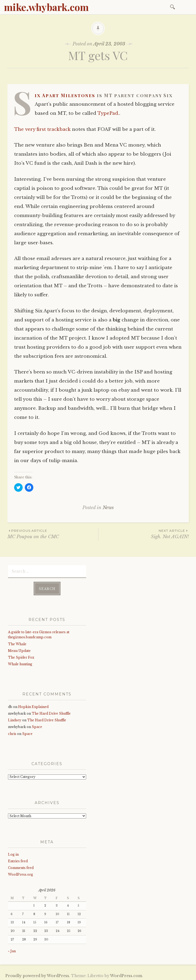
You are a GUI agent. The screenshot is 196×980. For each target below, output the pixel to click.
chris (12, 732)
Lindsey (15, 719)
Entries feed (18, 859)
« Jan (12, 949)
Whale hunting (20, 662)
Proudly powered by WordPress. (38, 974)
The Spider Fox (21, 656)
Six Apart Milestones (65, 95)
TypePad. (108, 113)
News (108, 508)
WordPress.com (126, 974)
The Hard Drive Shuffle (51, 712)
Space (37, 725)
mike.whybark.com (46, 7)
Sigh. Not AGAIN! (144, 534)
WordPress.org (21, 873)
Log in (13, 853)
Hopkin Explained (33, 705)
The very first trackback (42, 129)
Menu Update (19, 649)
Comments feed (21, 866)
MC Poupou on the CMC (53, 534)
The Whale (17, 642)
